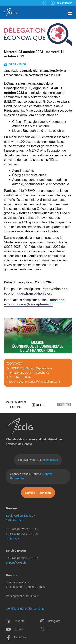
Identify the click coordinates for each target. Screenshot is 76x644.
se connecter (64, 3)
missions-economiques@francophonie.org (33, 382)
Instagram (50, 621)
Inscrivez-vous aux (38, 460)
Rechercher (44, 3)
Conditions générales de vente (25, 609)
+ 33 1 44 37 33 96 (19, 377)
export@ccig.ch (16, 563)
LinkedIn (15, 621)
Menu (70, 13)
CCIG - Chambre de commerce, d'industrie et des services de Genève (10, 13)
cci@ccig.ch (14, 538)
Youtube (15, 629)
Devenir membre (38, 493)
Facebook (16, 637)
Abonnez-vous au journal (31, 476)
